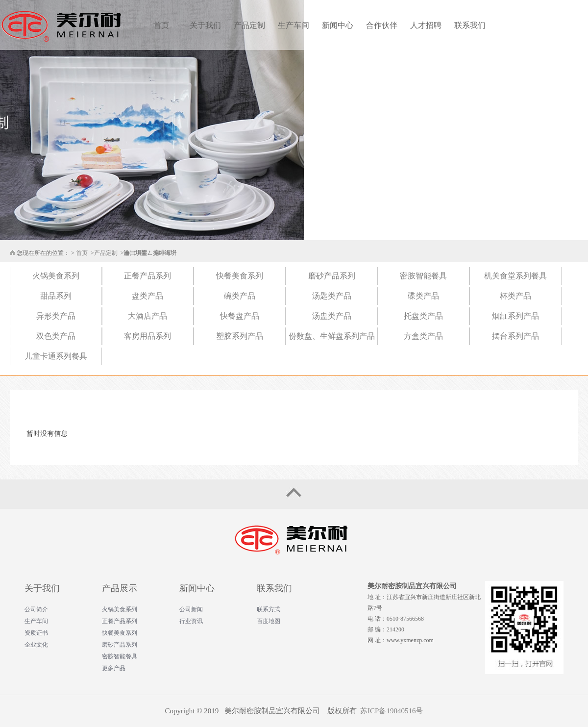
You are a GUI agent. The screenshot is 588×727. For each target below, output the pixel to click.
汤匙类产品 (332, 296)
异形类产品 (56, 316)
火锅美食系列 (56, 276)
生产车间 (294, 25)
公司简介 (36, 609)
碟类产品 (423, 296)
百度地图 (269, 621)
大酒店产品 (147, 316)
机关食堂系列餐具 (515, 276)
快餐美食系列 (240, 276)
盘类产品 (147, 296)
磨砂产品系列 (332, 276)
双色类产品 (56, 336)
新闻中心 (338, 25)
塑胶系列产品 (240, 336)
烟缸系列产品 (515, 316)
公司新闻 (191, 609)
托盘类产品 (423, 316)
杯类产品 (515, 296)
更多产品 (114, 668)
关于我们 (205, 25)
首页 (161, 25)
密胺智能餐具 (423, 276)
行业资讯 (191, 621)
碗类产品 (240, 296)
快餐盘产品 (240, 316)
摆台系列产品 (515, 336)
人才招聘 (426, 25)
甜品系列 (56, 296)
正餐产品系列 (147, 276)
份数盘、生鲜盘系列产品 (332, 336)
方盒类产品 (423, 336)
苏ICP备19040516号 (392, 711)
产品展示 (120, 588)
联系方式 (269, 609)
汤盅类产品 (332, 316)
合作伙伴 (382, 25)
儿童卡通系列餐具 (56, 356)
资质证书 (36, 633)
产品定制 (249, 25)
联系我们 (470, 25)
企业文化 (36, 645)
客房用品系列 (147, 336)
